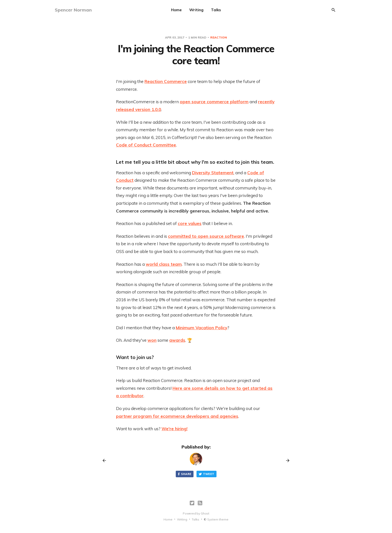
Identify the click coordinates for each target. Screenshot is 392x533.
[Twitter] (192, 503)
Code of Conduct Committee (146, 145)
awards (177, 340)
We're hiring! (174, 429)
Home (176, 10)
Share (184, 474)
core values (190, 223)
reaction (219, 37)
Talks (216, 10)
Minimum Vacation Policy (201, 328)
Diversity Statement (213, 173)
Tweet (206, 474)
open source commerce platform (214, 102)
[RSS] (200, 503)
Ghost (205, 513)
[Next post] (286, 460)
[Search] (333, 10)
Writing (196, 10)
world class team (164, 264)
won (152, 340)
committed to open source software (206, 236)
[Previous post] (106, 460)
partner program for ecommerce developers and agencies (177, 416)
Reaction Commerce (166, 81)
